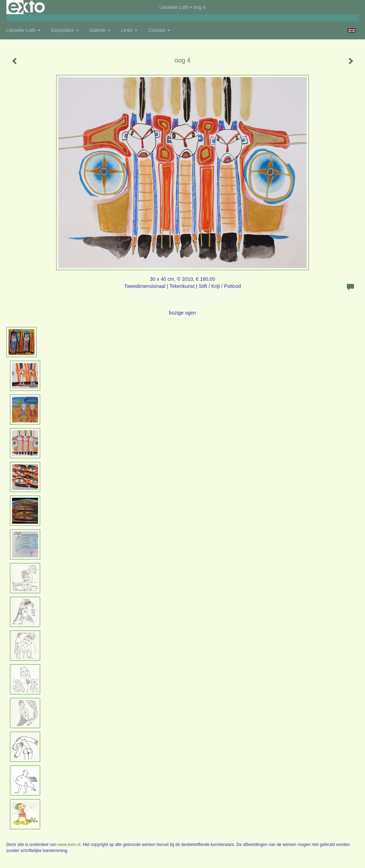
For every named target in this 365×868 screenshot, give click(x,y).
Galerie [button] (100, 30)
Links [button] (130, 30)
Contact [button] (159, 30)
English (352, 31)
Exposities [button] (65, 30)
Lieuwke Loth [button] (23, 30)
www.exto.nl (69, 845)
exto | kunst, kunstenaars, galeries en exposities (26, 7)
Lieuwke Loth (174, 7)
